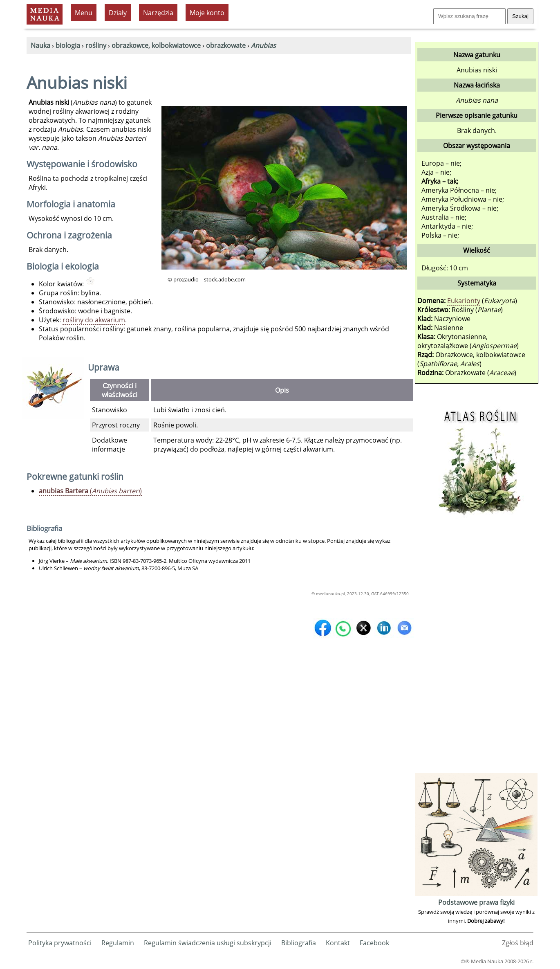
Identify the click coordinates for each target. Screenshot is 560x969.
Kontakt (338, 943)
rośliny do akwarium (94, 320)
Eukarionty (464, 301)
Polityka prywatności (60, 943)
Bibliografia (299, 943)
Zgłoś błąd (518, 943)
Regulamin (118, 943)
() (90, 491)
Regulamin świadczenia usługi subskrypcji (208, 943)
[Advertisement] (476, 648)
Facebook (374, 943)
